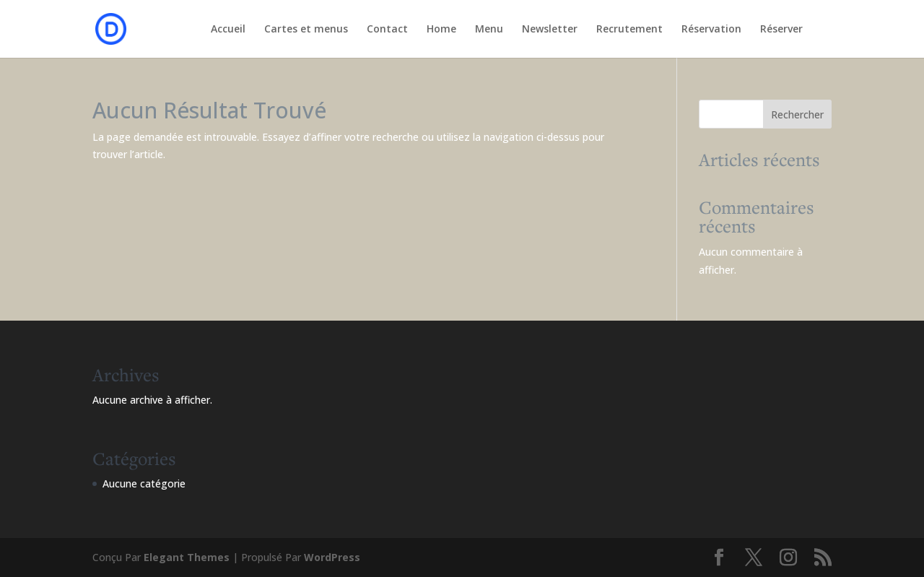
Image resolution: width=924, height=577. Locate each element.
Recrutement (629, 30)
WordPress (332, 557)
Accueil (228, 30)
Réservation (711, 30)
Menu (489, 30)
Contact (387, 30)
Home (441, 30)
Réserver (781, 30)
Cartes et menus (306, 30)
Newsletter (550, 30)
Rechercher (797, 114)
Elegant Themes (187, 557)
